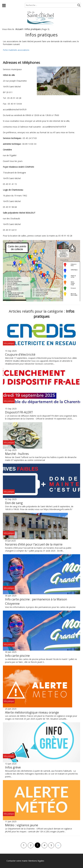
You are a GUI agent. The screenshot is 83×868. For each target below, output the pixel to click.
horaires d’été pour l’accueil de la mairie (34, 544)
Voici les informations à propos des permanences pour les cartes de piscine (40, 607)
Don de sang (14, 503)
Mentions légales (36, 861)
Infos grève (13, 767)
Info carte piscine (17, 656)
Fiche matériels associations (16, 50)
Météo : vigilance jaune (22, 825)
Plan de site (18, 1)
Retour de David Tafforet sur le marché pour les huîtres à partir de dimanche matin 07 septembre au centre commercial (41, 459)
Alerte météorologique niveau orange (32, 712)
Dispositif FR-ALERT (19, 412)
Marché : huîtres (17, 454)
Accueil (5, 1)
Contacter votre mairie (17, 861)
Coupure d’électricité (20, 354)
